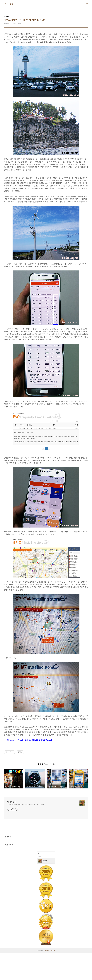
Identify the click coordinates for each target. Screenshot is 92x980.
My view (40, 883)
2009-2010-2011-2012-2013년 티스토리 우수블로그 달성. (26, 831)
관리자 (53, 977)
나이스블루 (9, 4)
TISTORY (46, 977)
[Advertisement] (46, 187)
